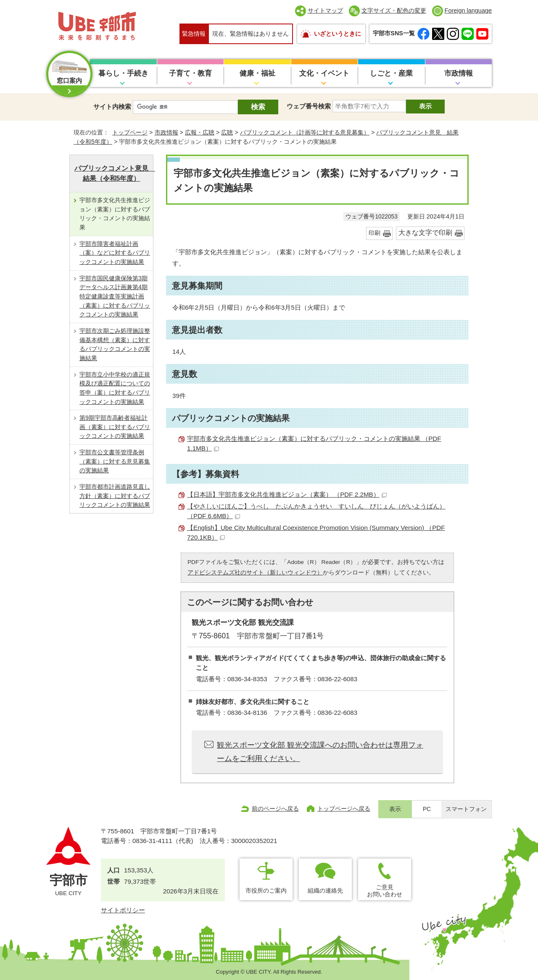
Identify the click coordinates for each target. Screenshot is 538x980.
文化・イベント (324, 73)
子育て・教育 (190, 73)
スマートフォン (466, 809)
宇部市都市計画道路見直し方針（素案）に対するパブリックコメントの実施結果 (115, 496)
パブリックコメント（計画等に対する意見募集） (305, 132)
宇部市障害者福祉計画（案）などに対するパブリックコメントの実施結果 (115, 253)
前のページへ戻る (275, 809)
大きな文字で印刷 (425, 233)
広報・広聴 (200, 132)
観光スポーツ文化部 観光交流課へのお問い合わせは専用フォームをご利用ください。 (320, 752)
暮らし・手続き (123, 73)
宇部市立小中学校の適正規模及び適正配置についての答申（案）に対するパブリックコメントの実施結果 (115, 388)
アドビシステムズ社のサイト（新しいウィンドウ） (255, 573)
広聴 (227, 132)
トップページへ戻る (344, 809)
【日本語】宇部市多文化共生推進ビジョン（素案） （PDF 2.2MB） (287, 494)
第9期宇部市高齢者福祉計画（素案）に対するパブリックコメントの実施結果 (115, 427)
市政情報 (459, 73)
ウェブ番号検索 (309, 106)
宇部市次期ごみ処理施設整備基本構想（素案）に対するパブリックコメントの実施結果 (115, 344)
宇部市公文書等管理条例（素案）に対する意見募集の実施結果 (115, 461)
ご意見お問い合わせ (385, 891)
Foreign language (468, 11)
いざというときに (338, 34)
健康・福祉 (257, 73)
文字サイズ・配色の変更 (394, 11)
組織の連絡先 (325, 890)
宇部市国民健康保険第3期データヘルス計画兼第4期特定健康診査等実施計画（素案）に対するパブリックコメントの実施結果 (115, 296)
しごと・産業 (391, 73)
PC (427, 809)
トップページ (130, 132)
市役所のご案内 (266, 890)
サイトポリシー (123, 910)
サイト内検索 (112, 107)
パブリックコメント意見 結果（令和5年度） (114, 173)
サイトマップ (325, 11)
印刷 (374, 233)
